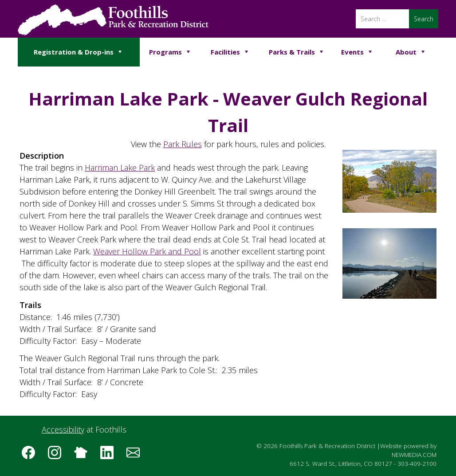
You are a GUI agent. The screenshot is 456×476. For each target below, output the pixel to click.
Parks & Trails (292, 52)
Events (352, 52)
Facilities (225, 52)
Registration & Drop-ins (74, 52)
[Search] (382, 19)
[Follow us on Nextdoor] (84, 456)
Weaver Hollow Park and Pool (147, 251)
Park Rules (183, 144)
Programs (165, 52)
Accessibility (63, 429)
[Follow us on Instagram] (58, 456)
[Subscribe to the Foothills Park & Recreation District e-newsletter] (136, 456)
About (406, 52)
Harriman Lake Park (120, 168)
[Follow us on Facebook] (31, 456)
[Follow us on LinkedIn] (110, 456)
